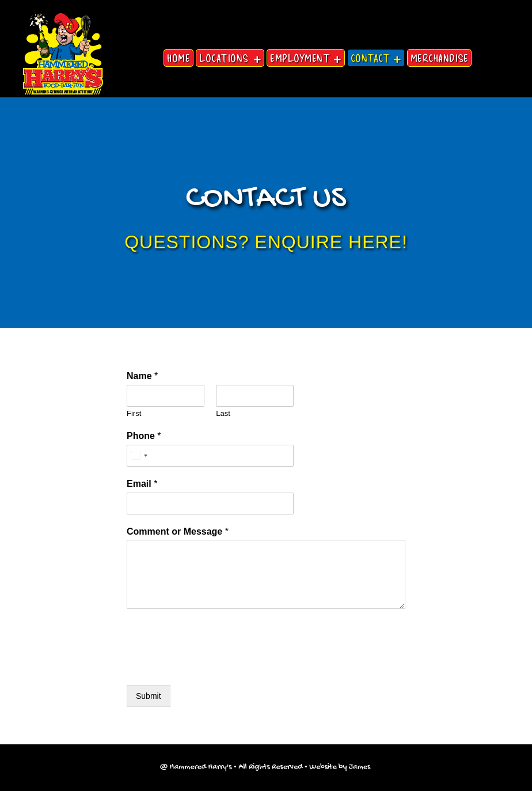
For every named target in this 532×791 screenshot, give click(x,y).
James (361, 767)
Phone (144, 436)
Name (142, 376)
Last (223, 413)
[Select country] (139, 456)
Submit (149, 696)
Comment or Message (178, 531)
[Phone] (210, 456)
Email (142, 484)
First (134, 413)
